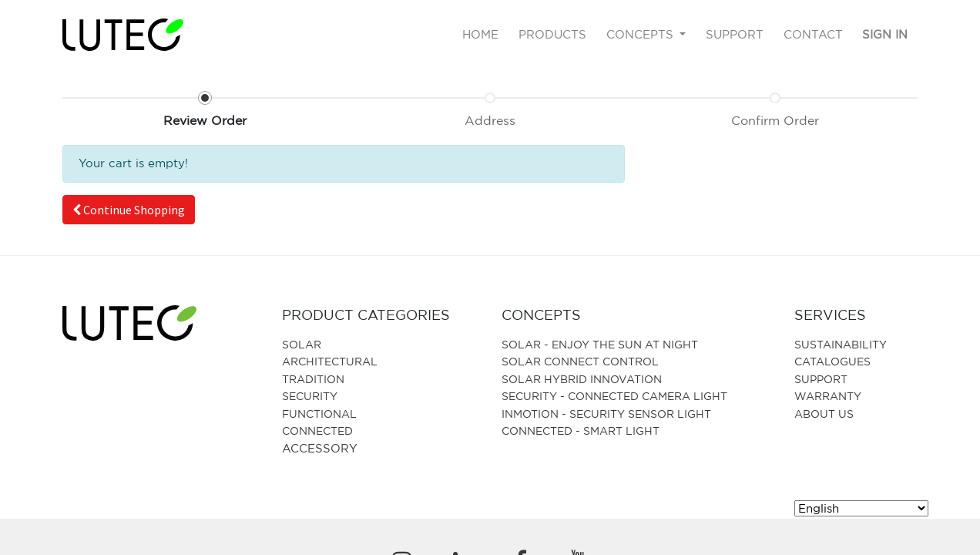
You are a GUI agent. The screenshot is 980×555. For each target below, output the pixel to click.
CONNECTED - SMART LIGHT (581, 431)
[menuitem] (481, 35)
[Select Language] (861, 508)
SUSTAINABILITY (841, 344)
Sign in (885, 34)
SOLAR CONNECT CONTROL (580, 361)
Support (821, 379)
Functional (319, 414)
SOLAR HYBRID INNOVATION (582, 379)
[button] (129, 210)
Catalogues (832, 361)
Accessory (320, 448)
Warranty (828, 396)
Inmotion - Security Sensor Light (606, 414)
